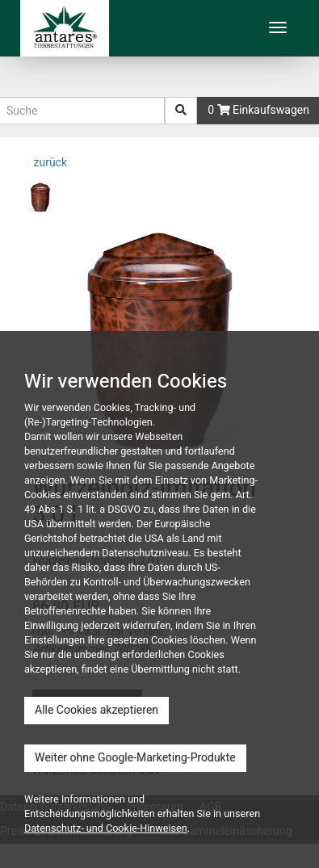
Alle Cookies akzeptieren (97, 710)
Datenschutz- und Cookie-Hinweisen (106, 828)
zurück (49, 163)
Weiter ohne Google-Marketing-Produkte (135, 758)
